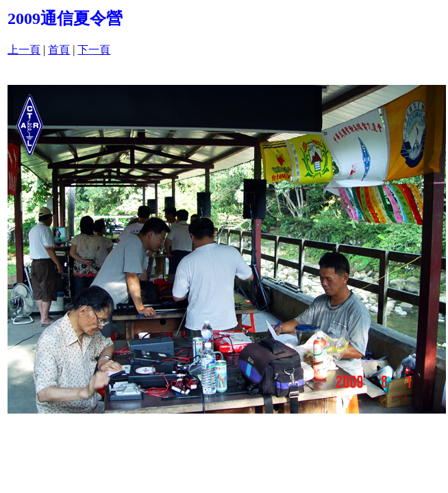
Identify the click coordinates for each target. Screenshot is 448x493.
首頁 (59, 50)
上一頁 (24, 50)
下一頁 (94, 50)
